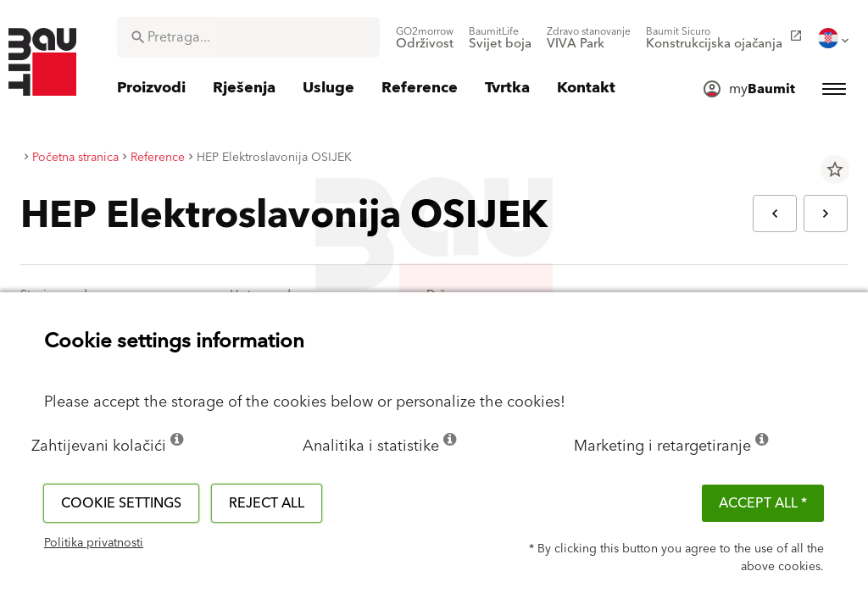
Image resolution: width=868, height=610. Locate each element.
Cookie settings (121, 503)
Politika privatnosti (94, 543)
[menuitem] (425, 38)
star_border (835, 169)
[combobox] (248, 37)
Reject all (267, 503)
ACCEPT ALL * (763, 503)
